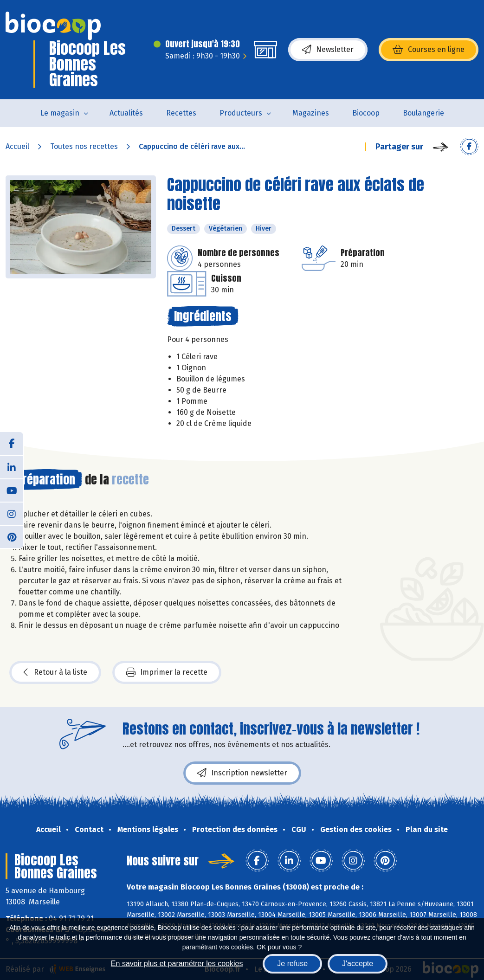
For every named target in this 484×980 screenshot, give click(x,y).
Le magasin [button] (60, 113)
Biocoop (366, 113)
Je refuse (292, 964)
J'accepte (358, 964)
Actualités (126, 113)
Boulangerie (423, 113)
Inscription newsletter (242, 773)
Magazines (311, 113)
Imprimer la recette (167, 672)
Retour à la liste (55, 672)
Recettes (181, 113)
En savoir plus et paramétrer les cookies (177, 964)
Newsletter (328, 50)
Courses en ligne (429, 50)
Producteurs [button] (241, 113)
